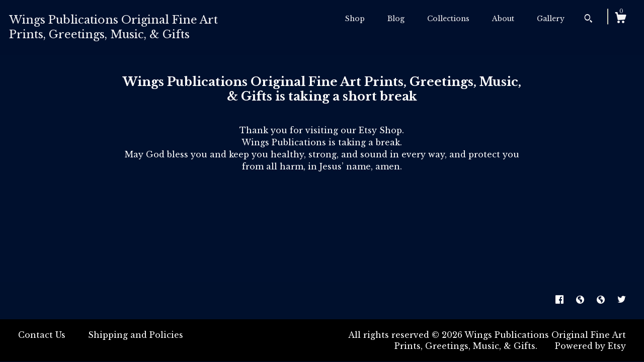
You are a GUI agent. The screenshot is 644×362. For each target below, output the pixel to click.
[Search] (588, 20)
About (503, 19)
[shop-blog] (581, 300)
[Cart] (620, 19)
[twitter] (622, 300)
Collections (448, 19)
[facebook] (561, 300)
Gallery (551, 19)
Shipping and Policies (136, 335)
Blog (396, 19)
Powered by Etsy (590, 346)
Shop (355, 19)
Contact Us (42, 335)
